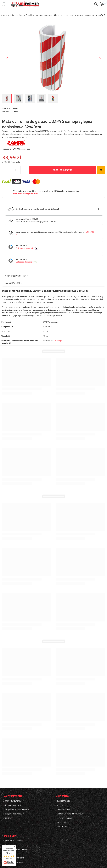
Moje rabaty (62, 822)
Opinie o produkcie (16, 276)
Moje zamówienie (13, 796)
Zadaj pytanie (13, 283)
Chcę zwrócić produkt (14, 814)
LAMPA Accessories (21, 149)
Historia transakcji (65, 818)
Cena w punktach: (23, 219)
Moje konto (62, 796)
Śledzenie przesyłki (13, 805)
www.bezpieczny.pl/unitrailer (26, 194)
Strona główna (18, 15)
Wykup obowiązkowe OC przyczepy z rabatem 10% (46, 192)
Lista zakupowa (63, 810)
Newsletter (62, 827)
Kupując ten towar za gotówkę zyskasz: (32, 221)
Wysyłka (8, 845)
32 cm (15, 108)
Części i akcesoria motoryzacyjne (39, 15)
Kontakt (8, 818)
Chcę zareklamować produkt (17, 810)
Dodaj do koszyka (62, 170)
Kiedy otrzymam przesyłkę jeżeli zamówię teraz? (37, 209)
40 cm (15, 112)
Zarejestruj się (63, 801)
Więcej (58, 341)
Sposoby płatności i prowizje (17, 849)
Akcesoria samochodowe (64, 15)
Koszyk (60, 805)
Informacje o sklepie (14, 841)
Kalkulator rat (56, 247)
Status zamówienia (13, 801)
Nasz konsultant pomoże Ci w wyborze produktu (55, 233)
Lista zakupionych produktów (70, 814)
